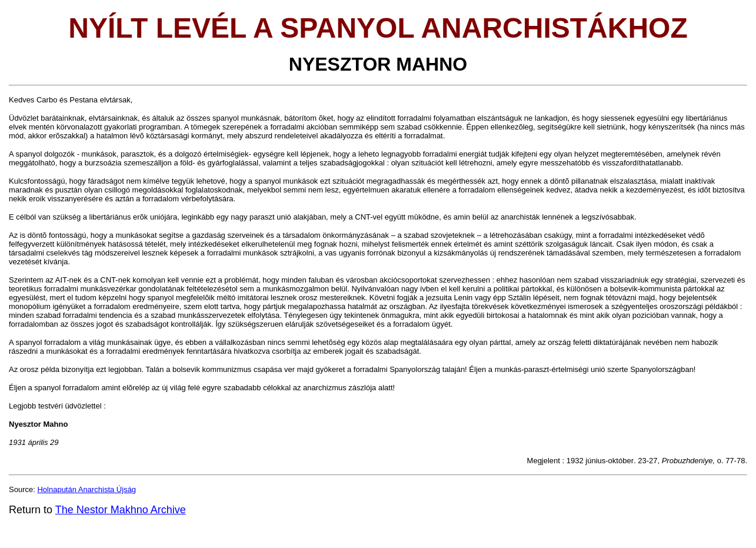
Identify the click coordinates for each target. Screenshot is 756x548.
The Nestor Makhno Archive (121, 510)
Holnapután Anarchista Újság (86, 489)
